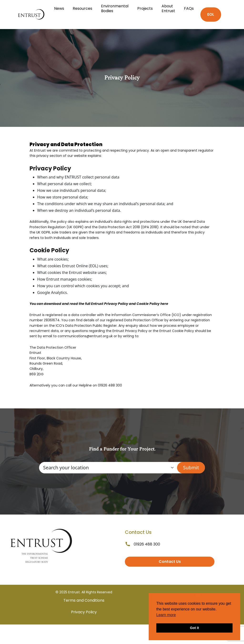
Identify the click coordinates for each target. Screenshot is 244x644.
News (59, 8)
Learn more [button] (166, 615)
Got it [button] (194, 628)
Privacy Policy (84, 612)
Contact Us (170, 562)
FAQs (189, 8)
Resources (82, 8)
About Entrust (168, 8)
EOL (211, 14)
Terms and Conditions (84, 600)
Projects (145, 8)
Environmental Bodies (115, 8)
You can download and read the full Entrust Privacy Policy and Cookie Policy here (99, 304)
